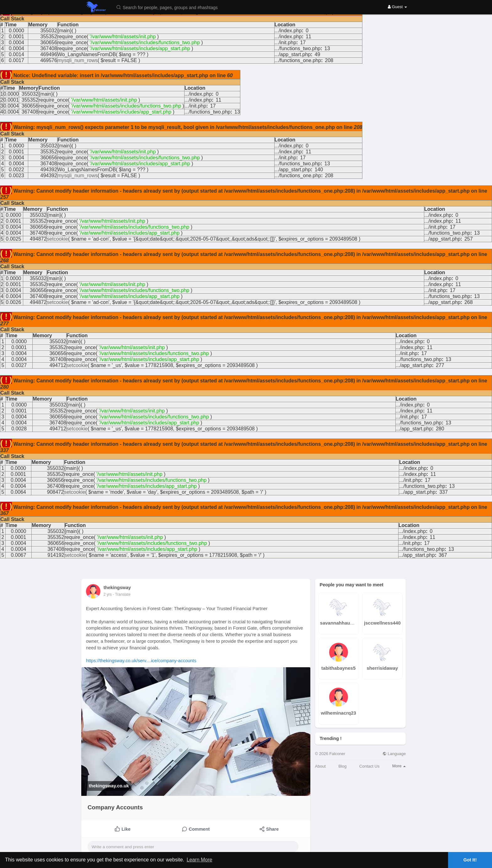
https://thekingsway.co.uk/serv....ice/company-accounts (141, 661)
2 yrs (108, 594)
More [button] (399, 766)
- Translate (122, 594)
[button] (171, 7)
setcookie (57, 239)
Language (394, 754)
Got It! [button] (470, 860)
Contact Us (369, 766)
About (320, 766)
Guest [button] (397, 7)
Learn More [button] (200, 860)
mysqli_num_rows (78, 60)
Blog (342, 766)
